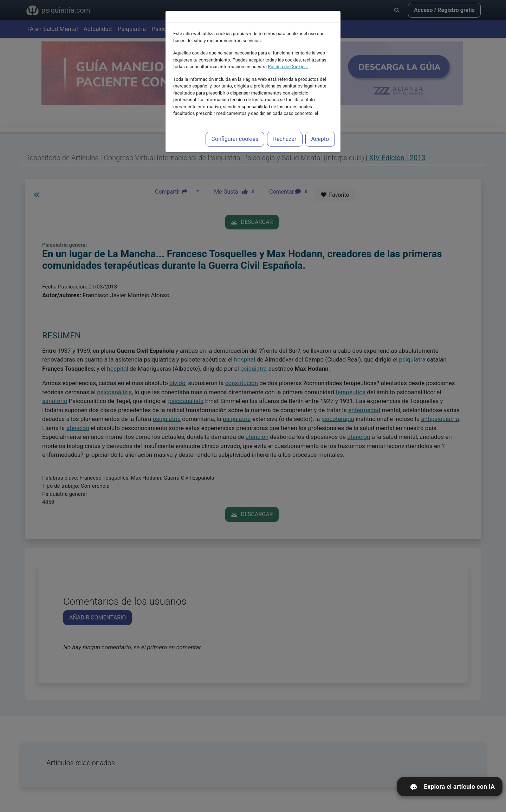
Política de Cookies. (288, 57)
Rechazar (285, 130)
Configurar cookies (235, 130)
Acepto (320, 130)
